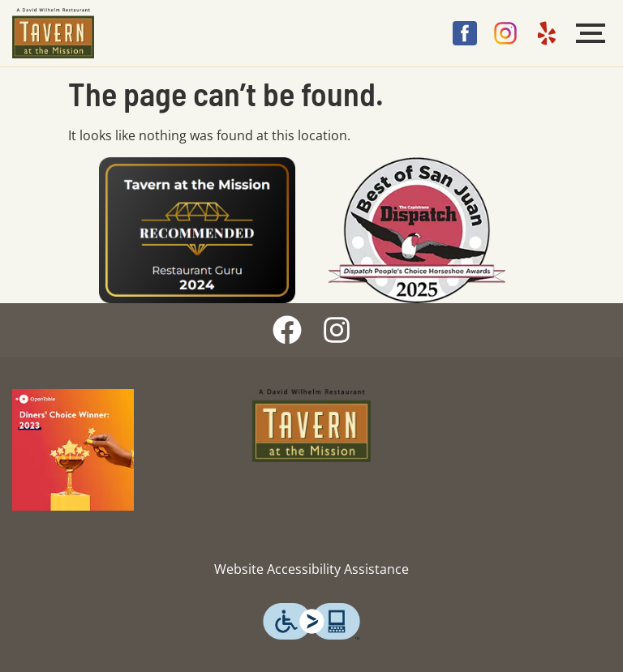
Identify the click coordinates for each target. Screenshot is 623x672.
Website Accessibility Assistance (311, 569)
